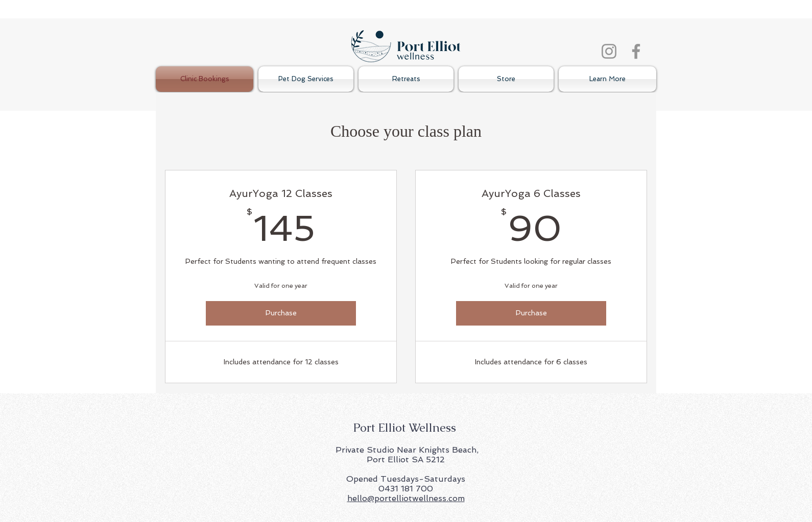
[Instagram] (609, 51)
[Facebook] (636, 51)
